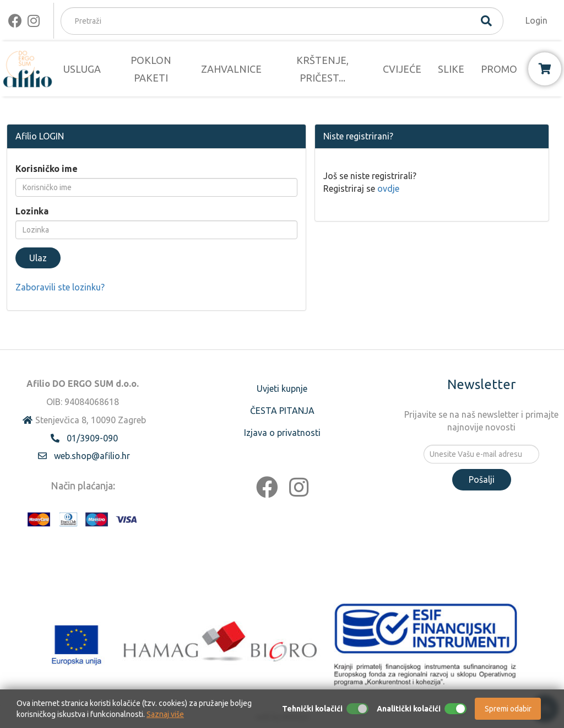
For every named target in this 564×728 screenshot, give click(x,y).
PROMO (499, 69)
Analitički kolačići (409, 709)
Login (536, 20)
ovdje (388, 188)
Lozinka (32, 211)
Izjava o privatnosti (282, 433)
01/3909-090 (92, 438)
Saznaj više (165, 714)
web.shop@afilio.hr (92, 456)
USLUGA (82, 69)
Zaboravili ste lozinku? (60, 287)
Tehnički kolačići (312, 709)
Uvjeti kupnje (282, 389)
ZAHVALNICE (231, 69)
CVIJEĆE (402, 69)
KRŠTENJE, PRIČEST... (322, 69)
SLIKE (451, 69)
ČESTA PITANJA (282, 411)
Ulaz (38, 258)
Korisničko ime (47, 169)
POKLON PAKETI (151, 69)
